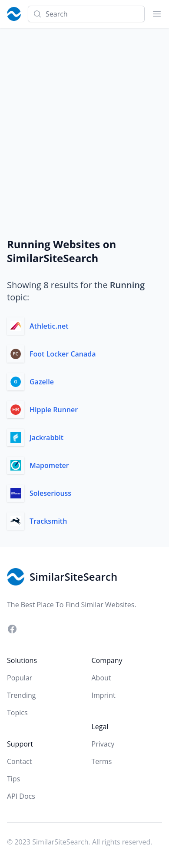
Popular (20, 678)
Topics (17, 713)
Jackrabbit (46, 437)
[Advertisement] (84, 117)
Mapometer (49, 465)
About (101, 678)
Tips (13, 779)
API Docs (21, 796)
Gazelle (42, 382)
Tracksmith (48, 521)
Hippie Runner (54, 410)
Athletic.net (49, 326)
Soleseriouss (50, 493)
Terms (102, 761)
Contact (19, 761)
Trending (21, 695)
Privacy (103, 744)
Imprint (104, 695)
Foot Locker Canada (63, 354)
